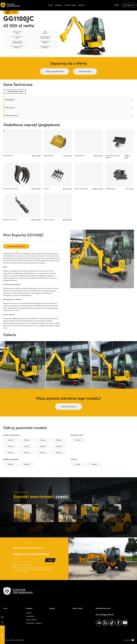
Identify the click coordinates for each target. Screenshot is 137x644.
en (117, 5)
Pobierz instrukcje (85, 71)
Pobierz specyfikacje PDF (55, 71)
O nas (50, 5)
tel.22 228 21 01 (129, 5)
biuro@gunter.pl (105, 614)
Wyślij (50, 560)
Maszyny (59, 5)
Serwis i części (70, 5)
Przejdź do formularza (69, 406)
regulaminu (29, 565)
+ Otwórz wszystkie (15, 92)
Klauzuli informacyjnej (22, 571)
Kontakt (82, 5)
